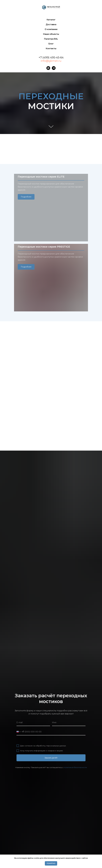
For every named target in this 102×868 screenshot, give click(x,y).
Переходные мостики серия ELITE (41, 178)
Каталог (51, 20)
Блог (51, 44)
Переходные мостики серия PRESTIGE (44, 212)
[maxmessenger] (48, 68)
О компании (51, 29)
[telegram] (54, 68)
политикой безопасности (75, 696)
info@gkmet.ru (51, 61)
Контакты (51, 49)
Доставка (51, 24)
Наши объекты (51, 34)
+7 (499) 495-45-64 (51, 58)
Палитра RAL (51, 39)
